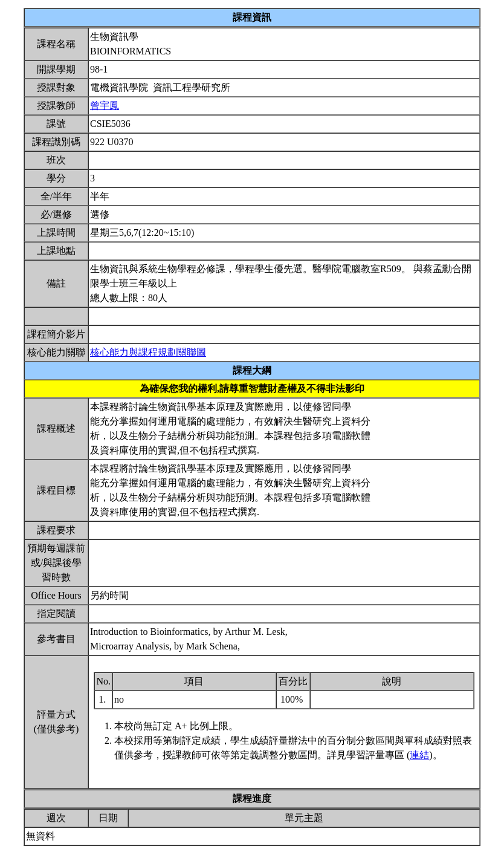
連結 (419, 755)
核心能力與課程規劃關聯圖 (148, 352)
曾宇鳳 (105, 106)
